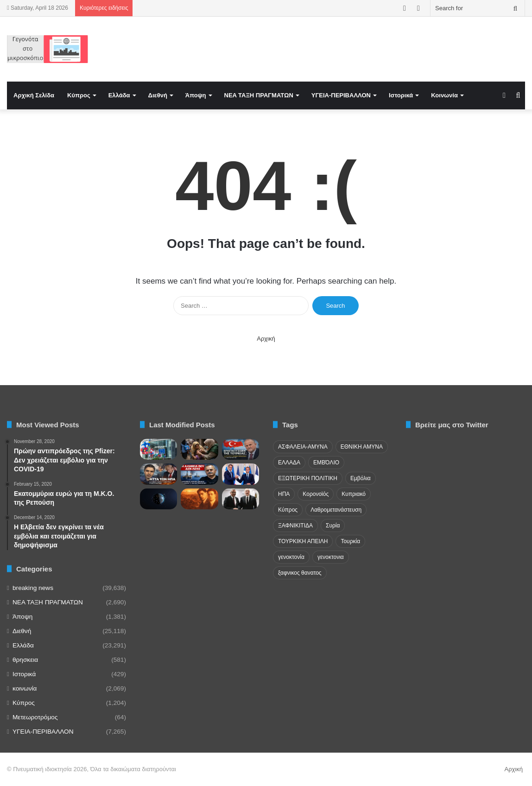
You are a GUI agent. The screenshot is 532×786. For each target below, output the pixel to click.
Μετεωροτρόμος (35, 717)
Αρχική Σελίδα (34, 95)
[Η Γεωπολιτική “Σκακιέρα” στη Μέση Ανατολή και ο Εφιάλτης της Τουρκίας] (241, 449)
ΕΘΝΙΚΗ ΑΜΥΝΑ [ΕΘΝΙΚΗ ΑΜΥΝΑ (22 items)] (362, 447)
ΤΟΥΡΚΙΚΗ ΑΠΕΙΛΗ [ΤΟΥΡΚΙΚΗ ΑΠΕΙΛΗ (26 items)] (303, 541)
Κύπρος (79, 95)
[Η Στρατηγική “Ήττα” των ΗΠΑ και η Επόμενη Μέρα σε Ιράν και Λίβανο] (158, 474)
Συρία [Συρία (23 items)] (333, 526)
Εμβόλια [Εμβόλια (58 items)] (361, 478)
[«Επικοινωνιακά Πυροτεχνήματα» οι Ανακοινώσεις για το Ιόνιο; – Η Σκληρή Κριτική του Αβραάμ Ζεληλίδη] (199, 474)
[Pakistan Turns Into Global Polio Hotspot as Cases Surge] (199, 449)
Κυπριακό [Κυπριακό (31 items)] (354, 494)
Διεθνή (158, 95)
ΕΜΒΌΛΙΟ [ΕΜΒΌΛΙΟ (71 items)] (326, 463)
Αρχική (266, 339)
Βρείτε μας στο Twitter (452, 425)
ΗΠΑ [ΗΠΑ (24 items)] (284, 494)
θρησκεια (25, 660)
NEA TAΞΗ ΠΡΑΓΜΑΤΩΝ (259, 95)
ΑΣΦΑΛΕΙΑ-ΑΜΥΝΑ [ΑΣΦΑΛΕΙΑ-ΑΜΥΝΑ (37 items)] (303, 447)
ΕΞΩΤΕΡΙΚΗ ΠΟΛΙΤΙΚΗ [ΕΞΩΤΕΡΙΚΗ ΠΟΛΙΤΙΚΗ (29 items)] (308, 478)
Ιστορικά (401, 95)
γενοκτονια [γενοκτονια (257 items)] (331, 557)
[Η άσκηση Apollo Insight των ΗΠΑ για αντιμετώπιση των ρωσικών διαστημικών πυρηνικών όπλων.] (158, 499)
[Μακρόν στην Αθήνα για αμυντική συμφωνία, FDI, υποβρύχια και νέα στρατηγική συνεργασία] (241, 474)
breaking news (33, 588)
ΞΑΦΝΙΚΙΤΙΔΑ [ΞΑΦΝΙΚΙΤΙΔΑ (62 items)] (295, 526)
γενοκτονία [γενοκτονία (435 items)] (291, 557)
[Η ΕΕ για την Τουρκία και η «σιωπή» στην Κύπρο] (158, 449)
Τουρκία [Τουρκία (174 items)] (350, 541)
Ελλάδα (119, 95)
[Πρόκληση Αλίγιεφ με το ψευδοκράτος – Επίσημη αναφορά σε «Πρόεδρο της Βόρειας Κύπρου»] (241, 499)
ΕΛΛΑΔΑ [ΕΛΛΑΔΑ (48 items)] (289, 463)
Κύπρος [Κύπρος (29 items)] (288, 510)
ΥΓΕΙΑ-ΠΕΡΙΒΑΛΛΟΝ (341, 95)
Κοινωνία (444, 95)
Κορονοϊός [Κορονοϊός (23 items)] (316, 494)
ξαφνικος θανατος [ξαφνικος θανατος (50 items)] (300, 573)
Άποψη (196, 95)
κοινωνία (25, 688)
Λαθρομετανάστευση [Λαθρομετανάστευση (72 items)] (336, 510)
